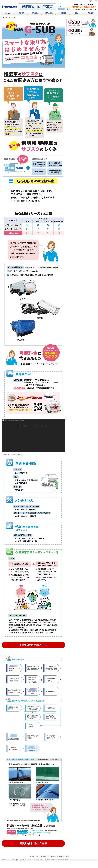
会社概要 (66, 860)
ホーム (3, 18)
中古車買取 (55, 860)
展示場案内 (39, 860)
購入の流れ (47, 860)
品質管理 (31, 860)
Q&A (61, 860)
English (68, 9)
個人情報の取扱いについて (25, 863)
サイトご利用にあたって (8, 863)
